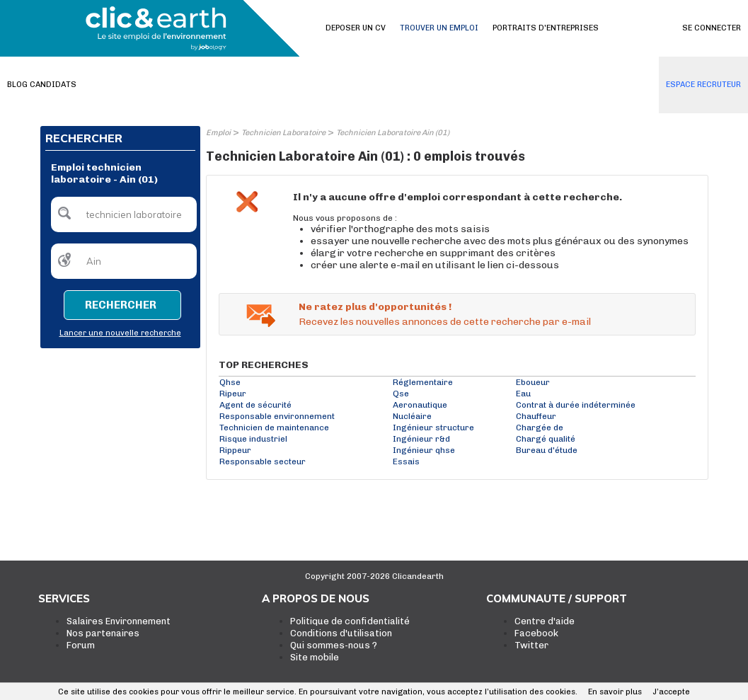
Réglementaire (423, 382)
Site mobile (315, 657)
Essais (406, 461)
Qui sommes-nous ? (334, 645)
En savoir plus (615, 692)
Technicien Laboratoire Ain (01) (393, 133)
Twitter (531, 645)
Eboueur (533, 382)
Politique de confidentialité (350, 621)
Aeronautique (420, 405)
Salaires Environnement (119, 621)
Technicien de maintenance (274, 428)
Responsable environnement (277, 416)
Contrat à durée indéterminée (576, 405)
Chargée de (540, 428)
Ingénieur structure (433, 428)
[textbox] (124, 214)
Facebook (536, 633)
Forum (81, 645)
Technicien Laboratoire (283, 133)
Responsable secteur (263, 461)
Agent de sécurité (255, 405)
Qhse (230, 382)
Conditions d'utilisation (341, 633)
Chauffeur (536, 416)
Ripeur (233, 394)
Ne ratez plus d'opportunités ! (375, 307)
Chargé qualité (546, 439)
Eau (523, 394)
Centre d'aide (545, 621)
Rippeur (235, 450)
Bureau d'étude (547, 450)
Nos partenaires (103, 633)
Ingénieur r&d (421, 439)
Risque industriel (253, 439)
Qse (401, 394)
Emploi (218, 133)
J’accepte (671, 692)
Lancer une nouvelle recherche (120, 333)
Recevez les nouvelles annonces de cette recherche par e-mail (445, 322)
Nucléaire (412, 416)
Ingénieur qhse (424, 450)
